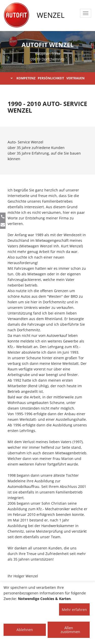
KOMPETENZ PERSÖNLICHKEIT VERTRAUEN (48, 78)
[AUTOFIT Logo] (16, 15)
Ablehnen (25, 630)
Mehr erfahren (74, 610)
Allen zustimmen (70, 630)
